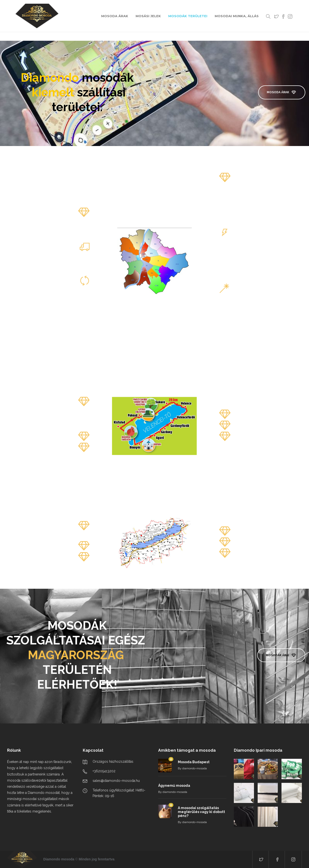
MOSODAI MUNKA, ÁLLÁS (237, 16)
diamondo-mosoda (195, 768)
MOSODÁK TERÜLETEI (188, 16)
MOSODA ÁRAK (115, 16)
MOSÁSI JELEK (148, 16)
